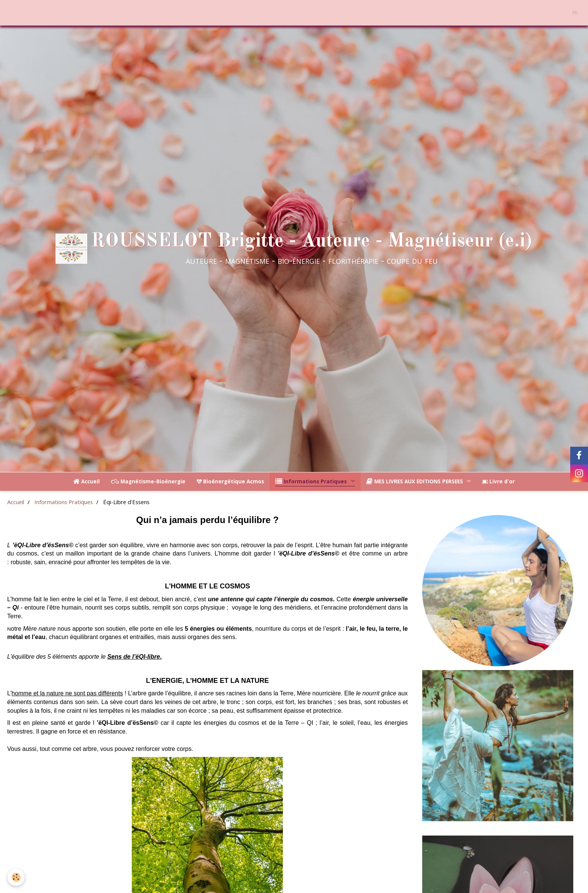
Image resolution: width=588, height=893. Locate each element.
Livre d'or (498, 481)
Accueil (86, 481)
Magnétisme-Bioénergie (148, 481)
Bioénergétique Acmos (230, 481)
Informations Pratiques (312, 481)
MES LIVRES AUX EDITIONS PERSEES (415, 481)
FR (575, 12)
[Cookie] (16, 877)
